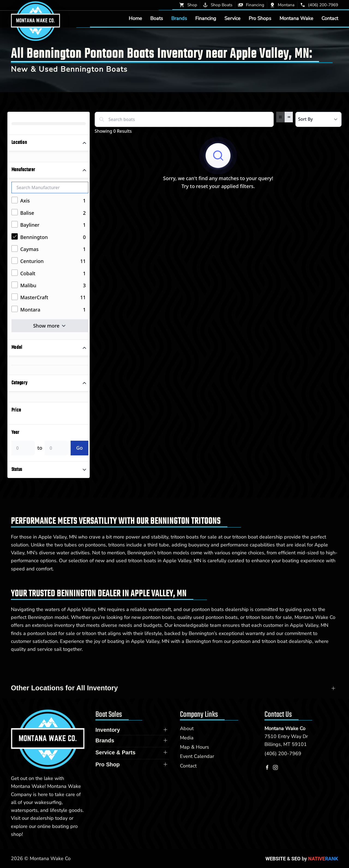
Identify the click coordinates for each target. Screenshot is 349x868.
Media (187, 738)
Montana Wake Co (285, 728)
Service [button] (232, 18)
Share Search (323, 132)
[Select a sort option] (318, 119)
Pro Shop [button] (108, 764)
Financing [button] (206, 18)
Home (135, 18)
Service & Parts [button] (115, 752)
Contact (330, 18)
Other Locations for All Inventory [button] (64, 688)
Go (79, 448)
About (187, 728)
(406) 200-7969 (283, 754)
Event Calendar (197, 756)
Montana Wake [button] (296, 18)
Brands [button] (179, 18)
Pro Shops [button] (260, 18)
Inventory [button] (108, 730)
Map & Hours (195, 747)
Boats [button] (157, 18)
